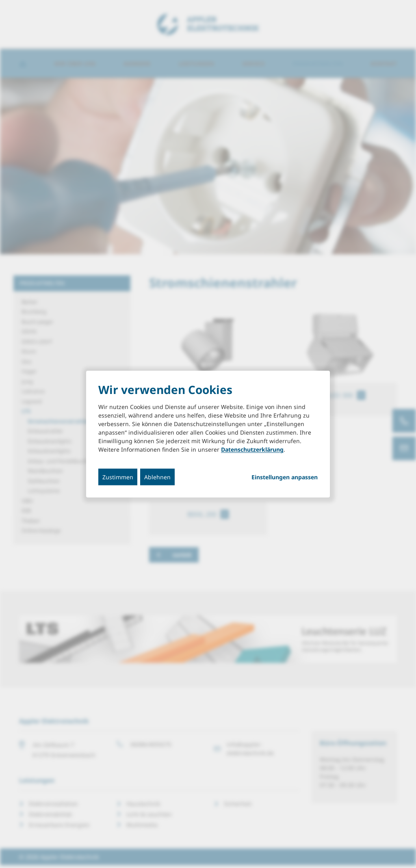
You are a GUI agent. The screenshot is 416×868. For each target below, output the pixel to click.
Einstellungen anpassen (285, 477)
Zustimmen (118, 477)
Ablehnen (157, 477)
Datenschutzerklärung (252, 449)
